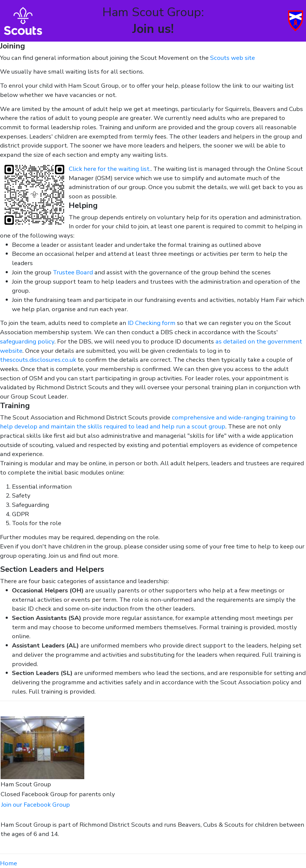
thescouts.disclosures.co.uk (38, 360)
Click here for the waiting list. (110, 169)
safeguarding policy (27, 341)
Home (9, 863)
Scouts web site (232, 58)
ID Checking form (152, 323)
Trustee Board (73, 272)
